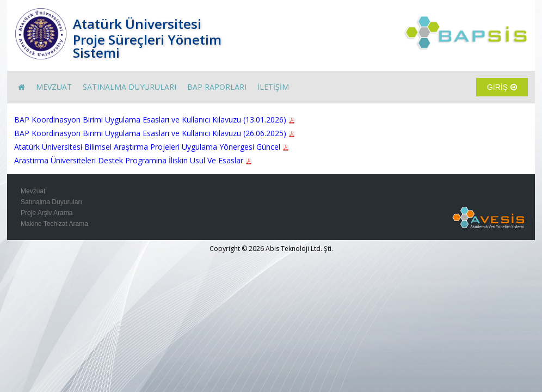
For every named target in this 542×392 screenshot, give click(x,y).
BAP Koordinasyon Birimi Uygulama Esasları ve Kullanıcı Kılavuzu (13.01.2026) (155, 120)
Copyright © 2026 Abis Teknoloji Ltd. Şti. (271, 249)
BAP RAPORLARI (217, 87)
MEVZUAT (54, 87)
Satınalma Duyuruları (51, 202)
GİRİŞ (502, 87)
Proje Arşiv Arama (47, 213)
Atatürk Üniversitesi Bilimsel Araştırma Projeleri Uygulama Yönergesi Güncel (152, 147)
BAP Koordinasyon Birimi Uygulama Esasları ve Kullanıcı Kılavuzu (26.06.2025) (155, 133)
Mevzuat (33, 191)
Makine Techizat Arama (54, 224)
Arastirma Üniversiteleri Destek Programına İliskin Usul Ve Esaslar (133, 160)
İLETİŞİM (273, 87)
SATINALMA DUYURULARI (130, 87)
